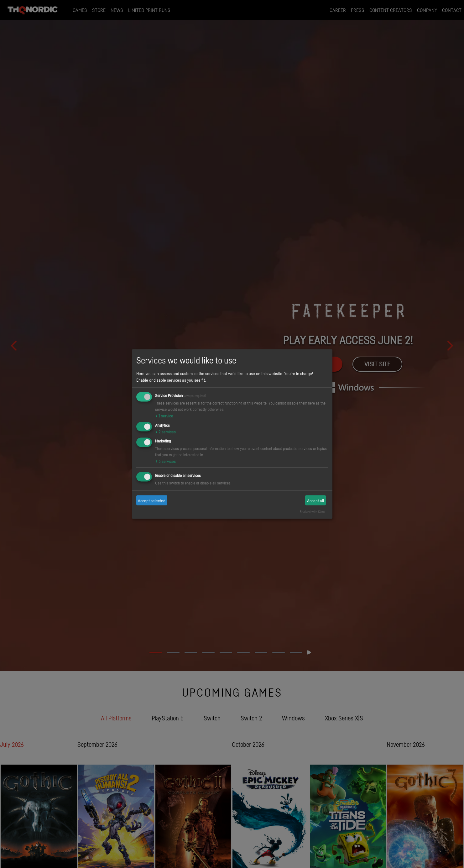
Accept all (315, 500)
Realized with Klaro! (313, 512)
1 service (164, 415)
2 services (165, 431)
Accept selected (152, 500)
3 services (165, 461)
